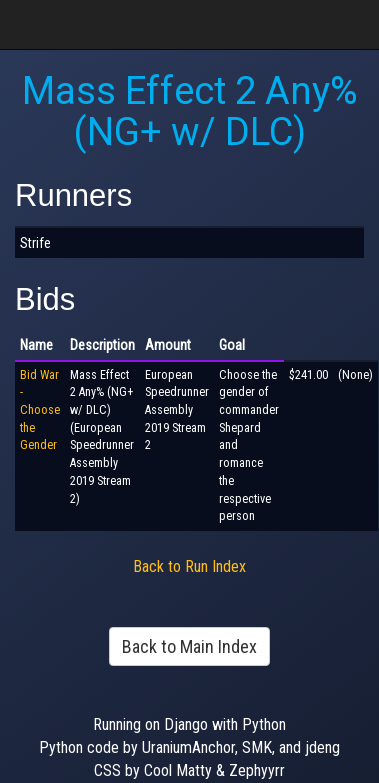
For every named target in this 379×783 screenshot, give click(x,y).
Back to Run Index (189, 566)
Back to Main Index (189, 646)
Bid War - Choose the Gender (40, 410)
